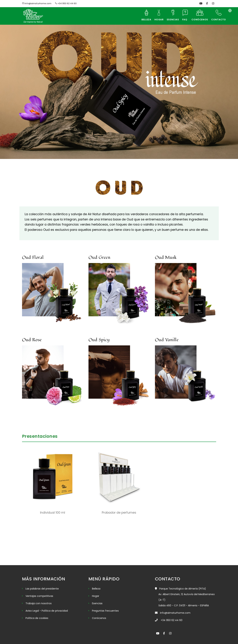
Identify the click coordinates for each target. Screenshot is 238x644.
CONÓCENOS (198, 20)
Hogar (96, 596)
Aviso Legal (33, 611)
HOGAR (154, 20)
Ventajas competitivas (39, 596)
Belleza (96, 589)
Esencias (97, 603)
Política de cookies (37, 618)
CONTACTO (218, 20)
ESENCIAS (169, 20)
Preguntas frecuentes (105, 611)
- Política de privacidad (54, 611)
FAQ (183, 20)
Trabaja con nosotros (39, 603)
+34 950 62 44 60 (66, 3)
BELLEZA (139, 20)
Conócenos (99, 618)
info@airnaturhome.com (37, 3)
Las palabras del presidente (42, 589)
